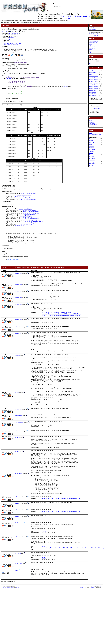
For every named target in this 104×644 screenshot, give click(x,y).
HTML (94, 641)
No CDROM (92, 149)
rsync (91, 74)
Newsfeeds (92, 126)
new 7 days (92, 162)
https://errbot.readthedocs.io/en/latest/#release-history (61, 331)
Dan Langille (91, 642)
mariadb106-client (93, 80)
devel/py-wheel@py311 (24, 199)
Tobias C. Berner (19, 514)
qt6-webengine (93, 72)
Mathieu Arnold (18, 616)
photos (67, 18)
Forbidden (92, 146)
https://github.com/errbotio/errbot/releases (57, 328)
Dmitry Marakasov (19, 455)
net (6, 31)
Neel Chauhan (18, 568)
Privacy (91, 50)
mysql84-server (93, 95)
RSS (100, 641)
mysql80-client (93, 90)
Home (90, 121)
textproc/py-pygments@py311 (31, 227)
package (9, 80)
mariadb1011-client (94, 76)
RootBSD (96, 35)
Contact (91, 52)
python (11, 39)
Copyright (82, 642)
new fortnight (92, 164)
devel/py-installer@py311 (28, 204)
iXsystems (99, 34)
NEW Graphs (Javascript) (95, 134)
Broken (91, 141)
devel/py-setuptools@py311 (29, 198)
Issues (90, 44)
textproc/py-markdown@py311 (31, 225)
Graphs (91, 133)
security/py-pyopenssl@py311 (34, 228)
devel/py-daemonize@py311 (31, 217)
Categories (91, 122)
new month (92, 165)
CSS (97, 641)
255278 (44, 579)
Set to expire (92, 155)
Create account (92, 29)
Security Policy (93, 48)
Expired (91, 153)
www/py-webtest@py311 (28, 231)
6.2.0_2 (4, 31)
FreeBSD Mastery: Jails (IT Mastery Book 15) (73, 16)
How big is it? (92, 47)
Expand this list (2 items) (13, 270)
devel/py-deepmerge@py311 (31, 219)
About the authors (93, 43)
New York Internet (93, 34)
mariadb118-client (93, 87)
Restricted (92, 148)
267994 (49, 457)
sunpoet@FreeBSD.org (13, 34)
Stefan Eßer (17, 471)
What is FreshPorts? (94, 41)
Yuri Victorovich (19, 448)
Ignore (91, 144)
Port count (92, 139)
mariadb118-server (94, 88)
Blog (90, 51)
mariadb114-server (94, 85)
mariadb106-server (94, 81)
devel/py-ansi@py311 (26, 214)
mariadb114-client (93, 83)
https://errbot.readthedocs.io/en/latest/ (13, 43)
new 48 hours (92, 160)
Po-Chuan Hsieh (18, 283)
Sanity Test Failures (93, 125)
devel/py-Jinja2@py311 (28, 223)
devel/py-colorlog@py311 (30, 215)
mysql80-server (93, 92)
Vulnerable (92, 151)
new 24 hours (92, 158)
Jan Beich (17, 422)
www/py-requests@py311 (30, 230)
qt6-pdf (91, 71)
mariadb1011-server (94, 78)
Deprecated (92, 142)
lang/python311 (19, 201)
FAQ (90, 45)
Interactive (92, 157)
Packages (66, 89)
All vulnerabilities (96, 109)
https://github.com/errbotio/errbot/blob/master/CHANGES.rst (62, 329)
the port (9, 77)
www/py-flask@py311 (26, 222)
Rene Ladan (17, 377)
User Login (92, 28)
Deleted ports (92, 123)
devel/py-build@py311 (24, 202)
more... (91, 64)
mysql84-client (93, 94)
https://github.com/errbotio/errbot (12, 45)
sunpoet (16, 623)
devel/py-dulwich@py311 (29, 220)
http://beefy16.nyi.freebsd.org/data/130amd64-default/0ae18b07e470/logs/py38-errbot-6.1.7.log (73, 599)
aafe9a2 (12, 38)
